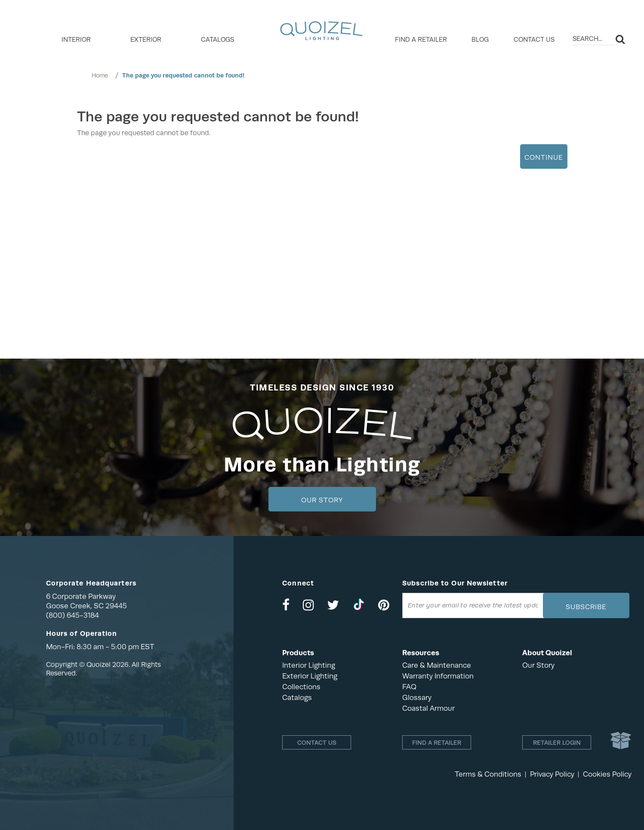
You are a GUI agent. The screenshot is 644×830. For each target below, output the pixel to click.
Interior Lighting (309, 665)
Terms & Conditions (488, 774)
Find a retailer (421, 40)
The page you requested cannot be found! (183, 75)
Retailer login (557, 743)
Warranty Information (438, 676)
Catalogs (217, 40)
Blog (480, 40)
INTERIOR (76, 40)
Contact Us (534, 40)
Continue (544, 158)
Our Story (322, 500)
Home (100, 75)
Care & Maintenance (437, 665)
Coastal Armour (428, 708)
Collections (301, 687)
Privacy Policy (552, 774)
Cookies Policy (607, 774)
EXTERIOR (146, 40)
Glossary (417, 698)
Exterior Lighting (310, 676)
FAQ (409, 687)
